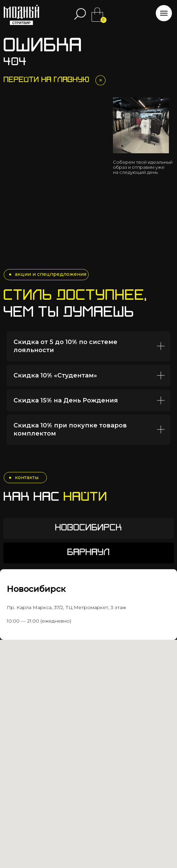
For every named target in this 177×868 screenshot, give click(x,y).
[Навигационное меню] (164, 13)
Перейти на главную (47, 80)
